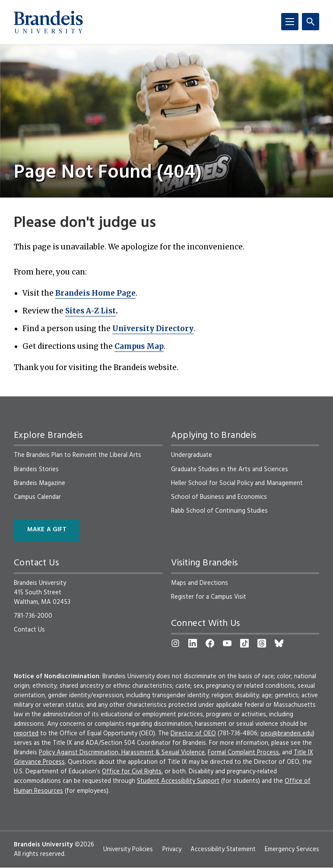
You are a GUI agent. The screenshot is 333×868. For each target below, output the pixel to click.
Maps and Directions (200, 583)
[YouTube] (227, 643)
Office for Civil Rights (132, 772)
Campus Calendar (37, 497)
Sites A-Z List (90, 311)
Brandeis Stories (36, 469)
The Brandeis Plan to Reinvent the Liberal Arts (78, 455)
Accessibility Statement (223, 849)
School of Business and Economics (219, 497)
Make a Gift (47, 530)
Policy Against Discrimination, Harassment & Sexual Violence (122, 753)
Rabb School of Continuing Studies (219, 511)
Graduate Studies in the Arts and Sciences (230, 469)
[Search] (311, 22)
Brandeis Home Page (95, 293)
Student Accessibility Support (178, 781)
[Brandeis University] (48, 22)
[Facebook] (210, 643)
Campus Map (139, 346)
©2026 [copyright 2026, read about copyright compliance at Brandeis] (84, 845)
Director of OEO (193, 734)
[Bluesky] (279, 643)
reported (26, 734)
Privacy (172, 849)
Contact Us (29, 630)
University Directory (153, 329)
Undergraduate (192, 455)
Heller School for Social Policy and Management (237, 483)
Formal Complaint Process (243, 753)
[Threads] (262, 643)
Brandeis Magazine (40, 483)
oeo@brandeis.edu (287, 734)
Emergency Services (292, 849)
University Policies (128, 849)
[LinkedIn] (193, 643)
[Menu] (290, 22)
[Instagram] (175, 643)
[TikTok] (244, 643)
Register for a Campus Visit (209, 597)
